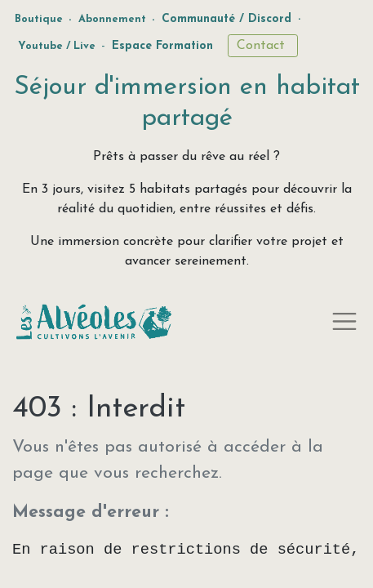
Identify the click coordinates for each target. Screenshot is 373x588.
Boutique (39, 19)
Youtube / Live (57, 46)
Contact (263, 46)
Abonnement (112, 19)
